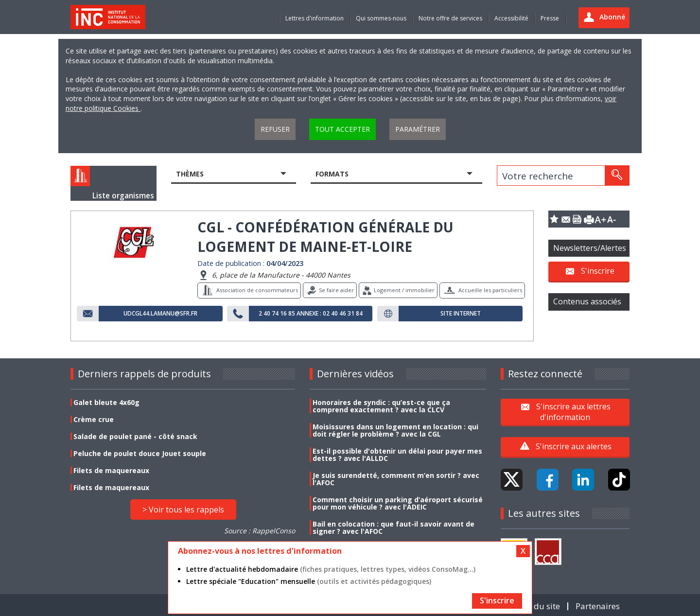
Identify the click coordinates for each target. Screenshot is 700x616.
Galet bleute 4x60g (106, 402)
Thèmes (190, 174)
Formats (332, 174)
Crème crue (94, 419)
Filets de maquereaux (111, 470)
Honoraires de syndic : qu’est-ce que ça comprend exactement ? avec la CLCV (381, 406)
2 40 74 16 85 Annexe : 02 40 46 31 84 (311, 314)
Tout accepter (342, 129)
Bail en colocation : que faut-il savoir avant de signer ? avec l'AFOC (394, 528)
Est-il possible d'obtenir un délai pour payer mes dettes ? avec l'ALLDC (397, 455)
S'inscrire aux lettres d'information (573, 411)
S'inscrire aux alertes (574, 446)
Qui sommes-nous (381, 18)
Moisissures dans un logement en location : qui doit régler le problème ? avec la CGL (395, 430)
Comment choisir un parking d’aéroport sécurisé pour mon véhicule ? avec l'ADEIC (398, 503)
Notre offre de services (450, 18)
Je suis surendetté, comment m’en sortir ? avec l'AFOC (396, 479)
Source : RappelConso (260, 531)
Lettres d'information (315, 18)
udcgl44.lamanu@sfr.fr (160, 314)
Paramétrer (418, 129)
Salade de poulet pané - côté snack (135, 436)
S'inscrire (598, 271)
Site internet (461, 314)
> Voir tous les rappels (183, 510)
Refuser (275, 129)
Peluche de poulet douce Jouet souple (140, 453)
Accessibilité (511, 18)
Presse (550, 18)
